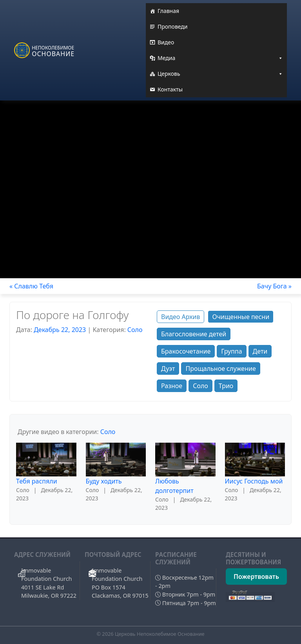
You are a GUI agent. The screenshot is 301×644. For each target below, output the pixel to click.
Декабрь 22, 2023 (60, 330)
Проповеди (173, 26)
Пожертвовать (256, 576)
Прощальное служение (220, 369)
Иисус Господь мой (254, 481)
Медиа (220, 58)
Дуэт (168, 369)
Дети (260, 351)
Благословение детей (194, 334)
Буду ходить (104, 481)
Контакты (170, 89)
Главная (168, 11)
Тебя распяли (37, 481)
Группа (231, 351)
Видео (166, 42)
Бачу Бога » (274, 286)
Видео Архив (180, 317)
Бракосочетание (186, 351)
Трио (226, 386)
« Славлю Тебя (31, 286)
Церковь (220, 74)
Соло (135, 330)
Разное (172, 386)
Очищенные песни (241, 317)
